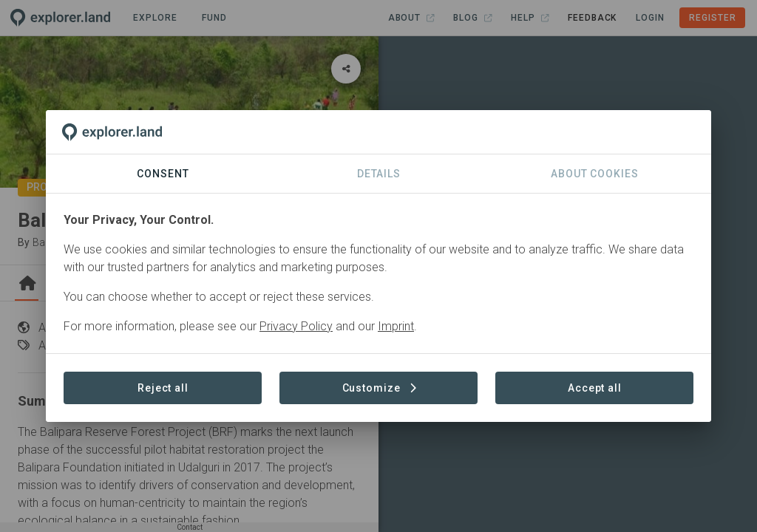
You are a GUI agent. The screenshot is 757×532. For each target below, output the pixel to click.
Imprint (396, 326)
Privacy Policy (296, 326)
